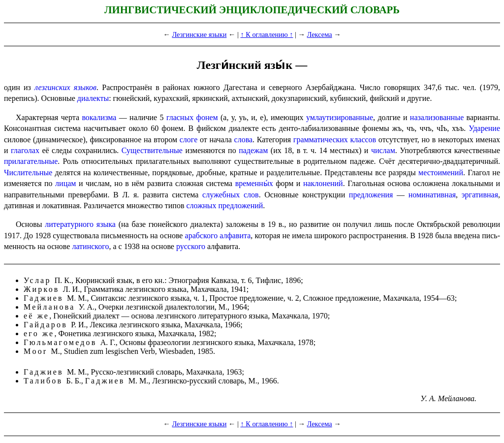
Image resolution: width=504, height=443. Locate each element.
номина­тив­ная (432, 195)
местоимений (441, 173)
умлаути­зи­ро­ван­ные (340, 117)
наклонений (323, 183)
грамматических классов (335, 140)
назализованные (437, 117)
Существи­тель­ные (152, 150)
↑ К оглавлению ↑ (267, 34)
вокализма (99, 117)
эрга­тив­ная (480, 195)
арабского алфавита (218, 236)
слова (244, 140)
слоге (189, 140)
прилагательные (31, 161)
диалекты (93, 98)
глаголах (25, 150)
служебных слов (231, 195)
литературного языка (80, 224)
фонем (207, 117)
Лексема (320, 34)
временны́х (254, 183)
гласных (180, 117)
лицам (65, 183)
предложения (371, 195)
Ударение (484, 128)
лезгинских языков (65, 87)
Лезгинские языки (199, 34)
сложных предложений (224, 206)
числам (383, 150)
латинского (90, 246)
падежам (253, 150)
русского (191, 246)
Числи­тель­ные (28, 173)
